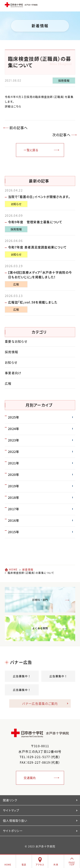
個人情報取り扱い (15, 821)
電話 (24, 865)
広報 (16, 284)
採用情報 (64, 80)
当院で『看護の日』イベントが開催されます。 (39, 197)
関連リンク (10, 800)
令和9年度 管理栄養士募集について (35, 222)
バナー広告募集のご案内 (40, 703)
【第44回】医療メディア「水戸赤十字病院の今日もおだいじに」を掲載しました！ (40, 275)
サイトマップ (11, 810)
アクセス (40, 865)
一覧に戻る (31, 150)
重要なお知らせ (16, 341)
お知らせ (16, 204)
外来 (56, 865)
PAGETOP (72, 864)
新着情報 (28, 569)
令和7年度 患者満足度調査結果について (37, 247)
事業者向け (13, 373)
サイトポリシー (13, 831)
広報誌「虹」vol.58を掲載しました (33, 302)
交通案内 (30, 778)
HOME (13, 569)
